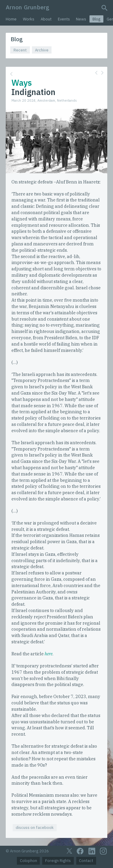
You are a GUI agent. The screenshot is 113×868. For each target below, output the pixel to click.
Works (29, 19)
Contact (86, 861)
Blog (96, 19)
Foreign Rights (58, 861)
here (49, 654)
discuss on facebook (35, 828)
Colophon (28, 861)
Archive (42, 50)
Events (64, 19)
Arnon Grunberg (28, 7)
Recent (20, 50)
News (81, 19)
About (46, 19)
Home (11, 19)
